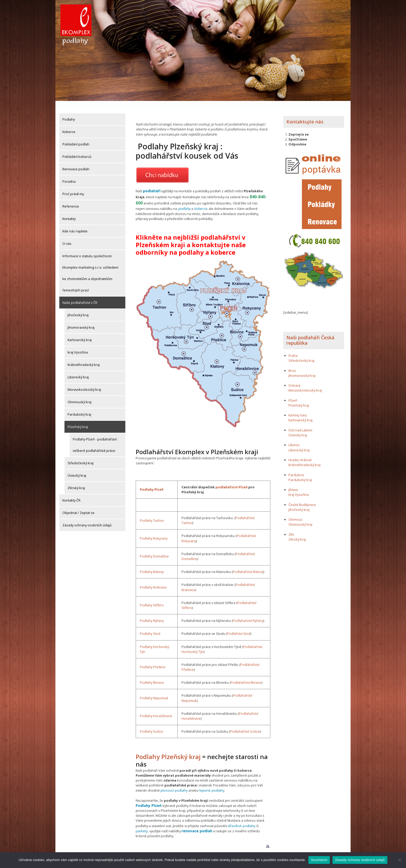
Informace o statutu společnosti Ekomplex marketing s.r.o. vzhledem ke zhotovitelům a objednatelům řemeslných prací (90, 264)
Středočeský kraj (81, 454)
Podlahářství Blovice (246, 673)
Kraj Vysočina (299, 486)
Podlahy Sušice (151, 722)
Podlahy (69, 111)
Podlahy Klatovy (152, 563)
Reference (71, 198)
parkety (264, 816)
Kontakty (69, 210)
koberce (200, 200)
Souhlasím (319, 860)
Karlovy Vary (298, 407)
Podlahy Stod (150, 624)
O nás (67, 235)
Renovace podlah (76, 160)
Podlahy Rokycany (154, 529)
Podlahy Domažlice (154, 547)
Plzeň (293, 392)
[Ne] (400, 860)
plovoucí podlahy (174, 781)
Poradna (69, 173)
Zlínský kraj (76, 479)
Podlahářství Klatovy (248, 563)
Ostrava (294, 377)
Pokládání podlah (76, 136)
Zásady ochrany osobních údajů (87, 517)
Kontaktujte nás (305, 113)
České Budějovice (302, 496)
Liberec (294, 436)
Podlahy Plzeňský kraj (168, 748)
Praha (293, 347)
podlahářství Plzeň (231, 478)
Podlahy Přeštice (153, 658)
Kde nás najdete (75, 223)
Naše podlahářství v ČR (80, 294)
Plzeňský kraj (78, 418)
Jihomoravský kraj (81, 319)
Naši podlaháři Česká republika (310, 332)
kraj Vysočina (78, 344)
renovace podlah (182, 821)
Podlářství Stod (239, 624)
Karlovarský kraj (80, 331)
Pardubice (296, 466)
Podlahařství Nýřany (248, 612)
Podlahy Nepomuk (154, 689)
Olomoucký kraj (79, 393)
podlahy (184, 200)
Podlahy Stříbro (152, 596)
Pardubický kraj (79, 406)
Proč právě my (73, 185)
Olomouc (295, 511)
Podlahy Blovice (152, 673)
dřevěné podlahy (241, 816)
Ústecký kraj (77, 467)
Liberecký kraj (78, 369)
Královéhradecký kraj (84, 356)
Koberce (69, 123)
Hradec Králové (300, 451)
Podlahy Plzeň (152, 480)
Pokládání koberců (77, 148)
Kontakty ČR (71, 492)
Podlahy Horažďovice (156, 707)
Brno (292, 362)
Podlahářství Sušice (245, 722)
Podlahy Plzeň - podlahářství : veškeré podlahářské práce (95, 436)
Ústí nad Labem (300, 422)
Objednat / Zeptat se (78, 504)
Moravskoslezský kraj (84, 381)
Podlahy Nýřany (152, 612)
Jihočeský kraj (78, 306)
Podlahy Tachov (152, 511)
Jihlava (293, 481)
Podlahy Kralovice (153, 578)
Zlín (291, 526)
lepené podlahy (211, 781)
